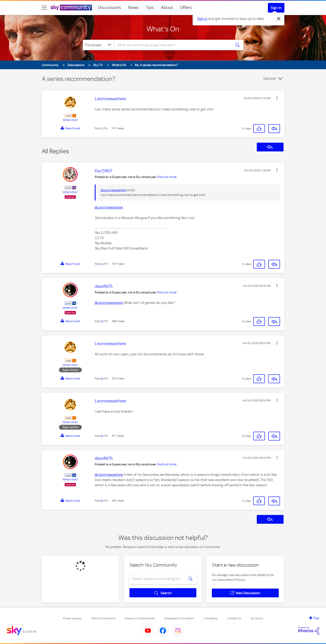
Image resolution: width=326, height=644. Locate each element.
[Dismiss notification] (279, 19)
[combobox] (172, 45)
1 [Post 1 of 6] (101, 128)
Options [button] (270, 78)
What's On (163, 29)
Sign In (276, 8)
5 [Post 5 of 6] (102, 436)
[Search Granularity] (98, 45)
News (134, 8)
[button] (277, 98)
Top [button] (316, 618)
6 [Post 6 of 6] (102, 501)
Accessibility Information (179, 618)
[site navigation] (44, 8)
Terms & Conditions (103, 618)
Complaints (211, 618)
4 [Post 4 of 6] (102, 378)
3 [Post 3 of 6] (102, 321)
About (167, 8)
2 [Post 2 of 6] (102, 264)
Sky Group (257, 618)
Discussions (110, 8)
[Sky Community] (71, 8)
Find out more (167, 177)
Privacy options (72, 618)
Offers (186, 8)
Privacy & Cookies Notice (140, 618)
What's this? (70, 120)
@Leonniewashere (113, 190)
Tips (150, 8)
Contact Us (234, 618)
